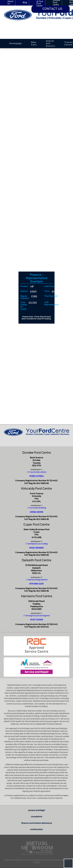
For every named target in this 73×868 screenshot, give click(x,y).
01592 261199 (36, 512)
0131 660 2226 (36, 584)
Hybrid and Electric (51, 43)
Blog (25, 3)
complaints (37, 817)
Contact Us (52, 9)
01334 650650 (36, 548)
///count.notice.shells (36, 472)
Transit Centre (68, 43)
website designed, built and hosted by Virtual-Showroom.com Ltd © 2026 (36, 860)
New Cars (34, 43)
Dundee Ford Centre (56, 3)
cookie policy (36, 829)
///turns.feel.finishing (37, 508)
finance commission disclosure (37, 823)
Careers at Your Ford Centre (40, 3)
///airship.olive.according (36, 544)
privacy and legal (37, 810)
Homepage (16, 43)
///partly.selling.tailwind (37, 580)
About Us (10, 3)
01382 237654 (36, 476)
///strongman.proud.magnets (36, 616)
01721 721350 (37, 620)
